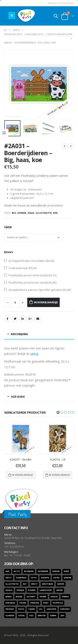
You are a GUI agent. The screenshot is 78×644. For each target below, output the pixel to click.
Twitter (15, 319)
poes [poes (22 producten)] (46, 603)
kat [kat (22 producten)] (25, 584)
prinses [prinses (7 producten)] (10, 609)
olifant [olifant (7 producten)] (31, 597)
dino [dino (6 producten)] (67, 571)
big (14, 213)
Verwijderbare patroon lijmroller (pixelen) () (38, 290)
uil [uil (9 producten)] (41, 609)
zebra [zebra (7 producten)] (53, 616)
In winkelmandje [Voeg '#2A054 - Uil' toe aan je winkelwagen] (59, 475)
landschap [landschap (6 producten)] (46, 590)
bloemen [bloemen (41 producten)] (29, 571)
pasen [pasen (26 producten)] (23, 603)
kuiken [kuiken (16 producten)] (32, 590)
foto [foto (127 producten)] (34, 578)
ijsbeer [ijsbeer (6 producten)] (67, 578)
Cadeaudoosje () (20, 268)
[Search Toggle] (56, 16)
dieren (22, 213)
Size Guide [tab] (18, 397)
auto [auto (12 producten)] (17, 571)
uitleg (34, 354)
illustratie (44, 213)
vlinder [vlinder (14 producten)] (10, 616)
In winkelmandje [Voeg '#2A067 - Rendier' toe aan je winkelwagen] (22, 475)
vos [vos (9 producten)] (32, 616)
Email (38, 319)
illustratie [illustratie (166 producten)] (12, 584)
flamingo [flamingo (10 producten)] (21, 578)
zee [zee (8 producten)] (62, 616)
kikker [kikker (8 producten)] (61, 584)
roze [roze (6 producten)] (21, 609)
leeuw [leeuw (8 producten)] (59, 590)
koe (55, 213)
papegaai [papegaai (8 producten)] (11, 603)
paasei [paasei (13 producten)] (54, 597)
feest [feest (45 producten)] (9, 578)
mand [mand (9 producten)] (9, 597)
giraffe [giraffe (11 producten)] (45, 578)
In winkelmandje (46, 302)
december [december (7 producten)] (43, 571)
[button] (58, 412)
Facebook (7, 319)
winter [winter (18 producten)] (42, 616)
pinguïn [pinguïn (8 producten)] (35, 603)
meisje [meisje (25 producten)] (19, 597)
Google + (30, 319)
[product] (21, 438)
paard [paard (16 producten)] (43, 597)
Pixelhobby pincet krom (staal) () (30, 283)
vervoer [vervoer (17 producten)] (65, 609)
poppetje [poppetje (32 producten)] (58, 603)
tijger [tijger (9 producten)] (31, 609)
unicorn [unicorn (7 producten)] (51, 609)
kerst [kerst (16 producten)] (34, 584)
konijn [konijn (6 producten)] (20, 590)
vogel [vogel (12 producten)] (22, 616)
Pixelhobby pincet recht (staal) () (30, 275)
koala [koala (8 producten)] (9, 590)
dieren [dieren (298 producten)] (56, 571)
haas (31, 213)
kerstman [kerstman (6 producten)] (48, 584)
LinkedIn (23, 319)
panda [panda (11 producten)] (65, 597)
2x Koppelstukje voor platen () (29, 261)
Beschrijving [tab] (19, 334)
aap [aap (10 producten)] (8, 571)
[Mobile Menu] (12, 15)
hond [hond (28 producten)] (56, 578)
